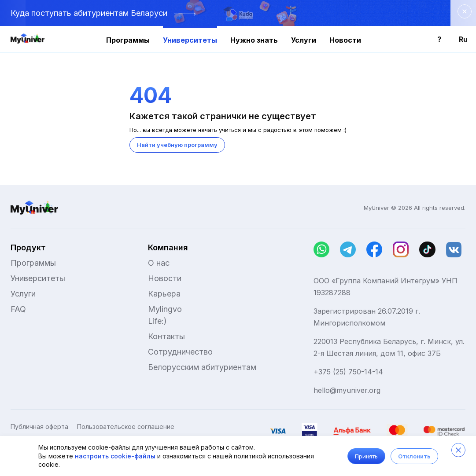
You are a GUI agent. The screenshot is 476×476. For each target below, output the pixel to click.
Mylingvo (165, 309)
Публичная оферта (39, 427)
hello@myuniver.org (347, 390)
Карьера (164, 294)
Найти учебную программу (177, 145)
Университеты (190, 40)
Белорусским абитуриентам (202, 367)
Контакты (166, 336)
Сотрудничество (180, 352)
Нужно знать (254, 40)
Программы (128, 40)
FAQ (18, 309)
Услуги (304, 40)
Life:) (157, 321)
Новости (345, 40)
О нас (159, 263)
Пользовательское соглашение (126, 427)
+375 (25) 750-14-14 (348, 372)
